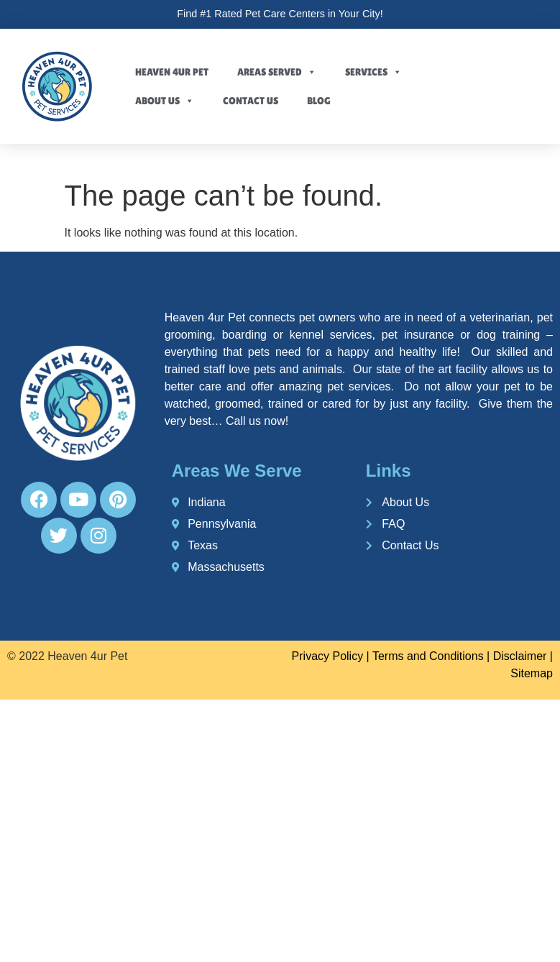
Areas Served (277, 72)
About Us (165, 101)
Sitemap (532, 673)
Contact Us (251, 101)
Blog (319, 101)
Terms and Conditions (428, 656)
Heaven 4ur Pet (172, 72)
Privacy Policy (328, 656)
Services (373, 72)
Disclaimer (520, 656)
